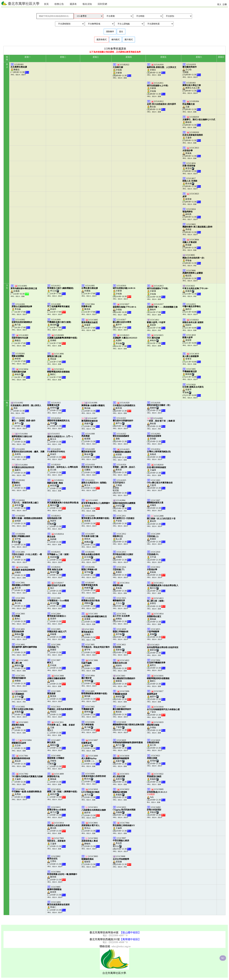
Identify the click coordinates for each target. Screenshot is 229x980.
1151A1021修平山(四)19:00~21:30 (123, 422)
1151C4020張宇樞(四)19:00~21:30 (122, 633)
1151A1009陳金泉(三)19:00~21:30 (91, 453)
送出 (121, 32)
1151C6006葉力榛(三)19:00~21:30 (91, 726)
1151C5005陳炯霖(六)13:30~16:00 (192, 373)
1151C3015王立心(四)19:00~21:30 (122, 602)
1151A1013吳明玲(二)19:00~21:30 (56, 407)
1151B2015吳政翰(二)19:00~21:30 (59, 556)
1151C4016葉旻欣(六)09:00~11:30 (192, 167)
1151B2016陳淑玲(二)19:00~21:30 (56, 571)
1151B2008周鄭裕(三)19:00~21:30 (91, 602)
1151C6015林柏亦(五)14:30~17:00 (156, 339)
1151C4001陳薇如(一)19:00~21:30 (21, 633)
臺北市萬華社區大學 (20, 3)
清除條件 (110, 32)
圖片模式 (129, 40)
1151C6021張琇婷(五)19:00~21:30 (156, 760)
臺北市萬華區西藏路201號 (104, 939)
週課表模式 (102, 40)
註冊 (225, 4)
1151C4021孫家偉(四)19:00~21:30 (122, 649)
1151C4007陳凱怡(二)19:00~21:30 (56, 744)
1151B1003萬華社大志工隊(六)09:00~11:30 (192, 87)
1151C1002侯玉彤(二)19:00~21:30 (58, 602)
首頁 (46, 4)
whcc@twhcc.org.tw (121, 946)
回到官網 (102, 4)
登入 (219, 4)
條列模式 (116, 40)
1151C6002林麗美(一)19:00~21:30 (23, 711)
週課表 (73, 4)
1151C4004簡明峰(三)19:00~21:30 (91, 680)
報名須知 (87, 4)
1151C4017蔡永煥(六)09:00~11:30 (192, 182)
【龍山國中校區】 (130, 932)
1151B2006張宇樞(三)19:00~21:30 (91, 571)
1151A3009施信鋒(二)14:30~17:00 (59, 324)
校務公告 (59, 4)
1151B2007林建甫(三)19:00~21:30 (91, 587)
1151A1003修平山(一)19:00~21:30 (24, 422)
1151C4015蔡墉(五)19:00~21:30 (156, 633)
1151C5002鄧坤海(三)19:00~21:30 (91, 711)
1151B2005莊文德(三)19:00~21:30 (91, 556)
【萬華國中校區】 (130, 939)
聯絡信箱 (105, 946)
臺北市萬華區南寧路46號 (104, 932)
